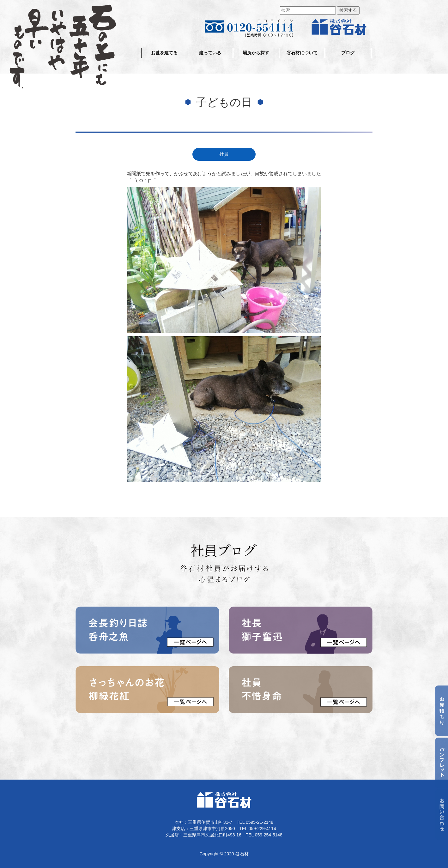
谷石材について (302, 53)
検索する (348, 10)
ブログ (348, 53)
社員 (224, 154)
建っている (210, 53)
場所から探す (256, 53)
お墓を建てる (164, 53)
